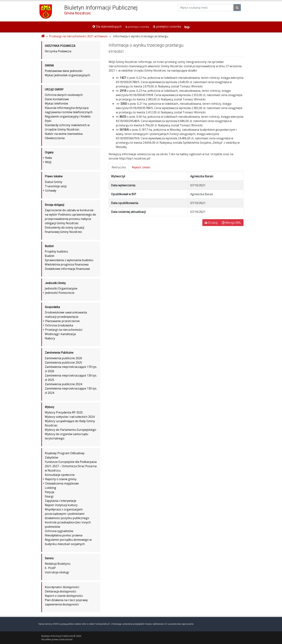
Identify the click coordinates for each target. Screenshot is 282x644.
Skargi (49, 496)
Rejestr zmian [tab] (141, 167)
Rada (48, 158)
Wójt (48, 162)
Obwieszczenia (55, 138)
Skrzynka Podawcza (58, 51)
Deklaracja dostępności (60, 591)
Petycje (50, 492)
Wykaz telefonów (56, 103)
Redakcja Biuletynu (58, 564)
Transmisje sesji (56, 186)
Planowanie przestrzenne (62, 321)
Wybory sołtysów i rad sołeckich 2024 (70, 417)
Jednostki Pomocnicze (60, 293)
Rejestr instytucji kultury (61, 505)
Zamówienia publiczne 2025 (63, 362)
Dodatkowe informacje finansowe (67, 269)
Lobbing (50, 488)
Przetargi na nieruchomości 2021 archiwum (78, 36)
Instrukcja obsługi (57, 572)
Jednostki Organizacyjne (61, 288)
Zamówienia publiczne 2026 (63, 358)
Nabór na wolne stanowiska (64, 134)
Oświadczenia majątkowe (62, 483)
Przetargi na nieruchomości (64, 330)
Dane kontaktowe (57, 99)
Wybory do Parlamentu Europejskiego (70, 430)
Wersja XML (232, 223)
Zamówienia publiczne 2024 (63, 384)
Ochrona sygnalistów (59, 531)
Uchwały (51, 191)
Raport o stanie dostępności (64, 596)
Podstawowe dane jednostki (64, 71)
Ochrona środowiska (59, 325)
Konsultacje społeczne (60, 475)
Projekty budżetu (56, 251)
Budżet (50, 256)
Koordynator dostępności (62, 587)
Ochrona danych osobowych (64, 95)
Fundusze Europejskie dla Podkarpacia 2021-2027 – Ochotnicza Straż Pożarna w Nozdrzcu (71, 466)
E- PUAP (50, 568)
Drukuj (211, 223)
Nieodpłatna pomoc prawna (64, 535)
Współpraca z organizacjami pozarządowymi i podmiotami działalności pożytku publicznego (67, 514)
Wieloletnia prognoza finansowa (67, 264)
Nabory (50, 338)
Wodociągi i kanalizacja (60, 334)
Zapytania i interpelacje (61, 501)
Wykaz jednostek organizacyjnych (67, 75)
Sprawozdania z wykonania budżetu (69, 260)
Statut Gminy (54, 182)
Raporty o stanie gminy (61, 479)
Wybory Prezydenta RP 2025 (64, 412)
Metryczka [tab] (119, 167)
